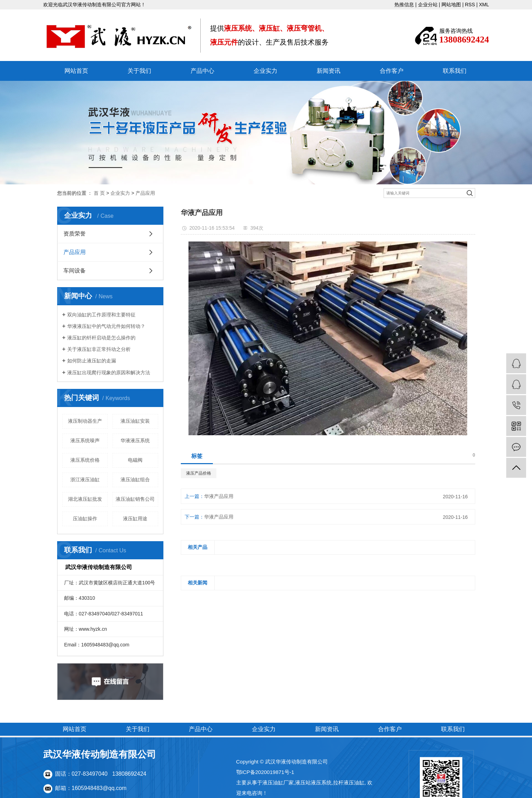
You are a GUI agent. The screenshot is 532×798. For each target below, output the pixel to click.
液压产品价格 (199, 473)
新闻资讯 (329, 71)
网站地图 (451, 5)
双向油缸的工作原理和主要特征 (101, 315)
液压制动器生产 (85, 421)
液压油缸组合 (135, 479)
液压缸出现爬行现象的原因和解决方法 (109, 373)
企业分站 (428, 5)
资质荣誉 (75, 234)
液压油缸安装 (135, 421)
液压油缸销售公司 (135, 499)
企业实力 (265, 71)
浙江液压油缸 (85, 479)
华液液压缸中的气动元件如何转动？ (106, 326)
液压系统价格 (85, 460)
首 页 (99, 193)
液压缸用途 (135, 519)
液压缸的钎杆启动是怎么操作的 (101, 338)
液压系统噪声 (85, 440)
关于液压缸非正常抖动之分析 (99, 349)
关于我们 (139, 71)
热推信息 (404, 5)
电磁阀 (135, 460)
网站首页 (76, 71)
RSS (470, 5)
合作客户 (392, 71)
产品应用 (145, 193)
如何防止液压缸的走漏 (92, 361)
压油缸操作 (85, 519)
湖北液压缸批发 (85, 499)
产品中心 (202, 71)
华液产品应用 (219, 496)
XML (484, 5)
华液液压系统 (135, 440)
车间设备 (75, 271)
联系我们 (455, 71)
